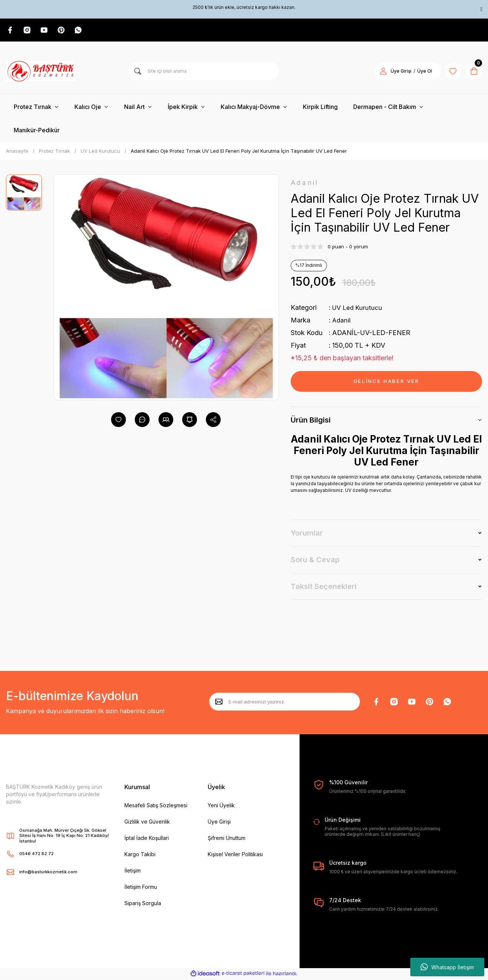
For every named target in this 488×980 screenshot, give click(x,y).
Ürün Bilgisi (311, 421)
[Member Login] (380, 72)
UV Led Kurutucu (358, 309)
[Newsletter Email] (285, 703)
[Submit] (219, 703)
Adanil (342, 321)
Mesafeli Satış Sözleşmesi (156, 806)
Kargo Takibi (140, 855)
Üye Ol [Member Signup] (421, 72)
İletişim (133, 872)
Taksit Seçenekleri (324, 587)
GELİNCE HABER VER (387, 382)
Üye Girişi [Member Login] (398, 72)
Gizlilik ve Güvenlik (147, 823)
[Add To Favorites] (118, 420)
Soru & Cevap (315, 561)
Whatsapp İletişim (447, 967)
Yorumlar (307, 534)
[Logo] (41, 72)
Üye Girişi (219, 823)
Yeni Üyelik (221, 806)
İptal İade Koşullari (147, 839)
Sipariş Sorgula (143, 904)
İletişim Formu (141, 888)
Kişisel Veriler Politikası (235, 855)
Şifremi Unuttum (227, 839)
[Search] (203, 72)
